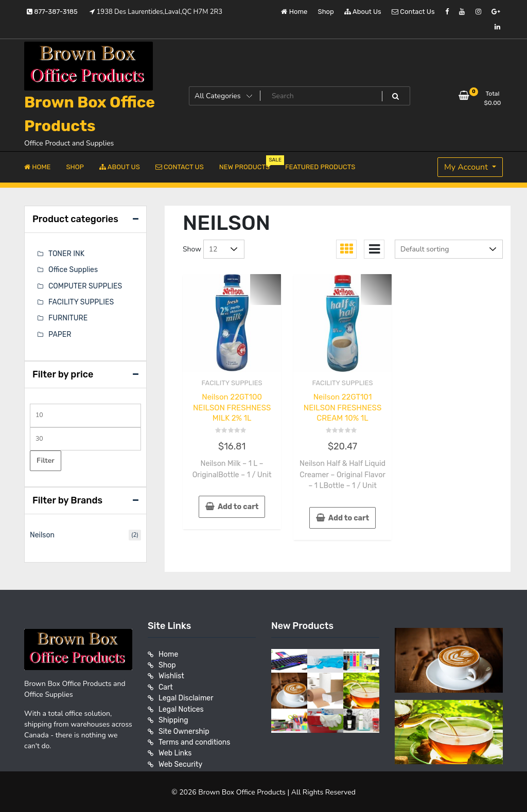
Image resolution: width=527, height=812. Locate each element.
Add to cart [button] (238, 506)
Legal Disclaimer (186, 696)
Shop (326, 12)
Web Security (180, 761)
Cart (166, 685)
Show (192, 249)
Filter (46, 459)
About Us (363, 12)
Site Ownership (184, 728)
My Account (467, 167)
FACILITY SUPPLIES (232, 383)
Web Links (175, 750)
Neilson (42, 534)
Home (294, 12)
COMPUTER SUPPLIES (85, 286)
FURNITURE (68, 318)
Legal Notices (181, 707)
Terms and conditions (194, 739)
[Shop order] (449, 249)
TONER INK (66, 254)
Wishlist (171, 674)
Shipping (173, 718)
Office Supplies (73, 270)
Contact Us (413, 12)
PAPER (60, 333)
